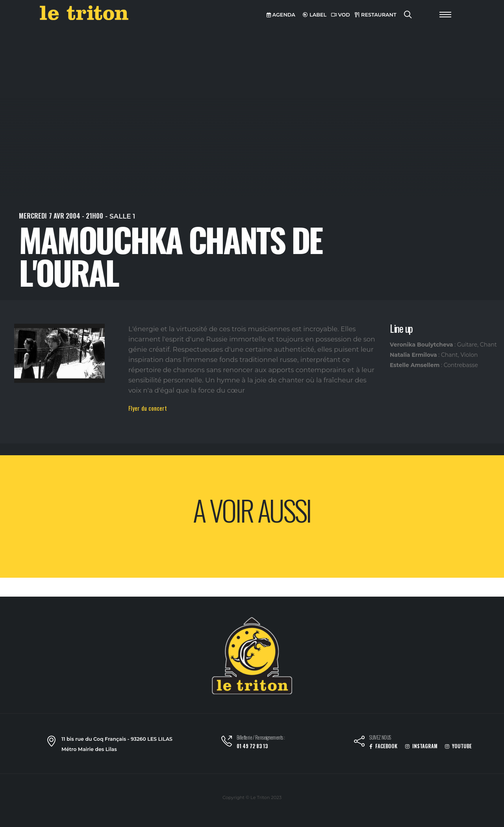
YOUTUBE (458, 746)
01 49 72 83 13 (252, 746)
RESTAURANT (376, 15)
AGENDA (281, 15)
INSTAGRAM (421, 746)
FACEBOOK (383, 746)
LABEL (315, 15)
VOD (341, 15)
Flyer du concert (148, 408)
